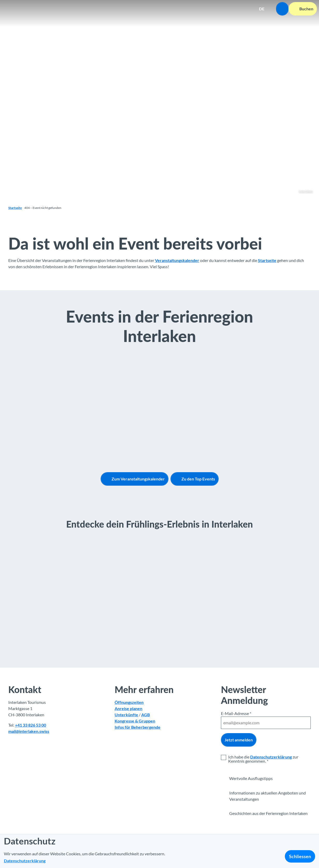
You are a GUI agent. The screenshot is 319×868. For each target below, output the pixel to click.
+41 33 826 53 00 (31, 725)
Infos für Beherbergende (138, 727)
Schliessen (300, 856)
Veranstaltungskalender (177, 260)
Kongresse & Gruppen (135, 721)
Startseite (15, 208)
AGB (146, 715)
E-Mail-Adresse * (236, 713)
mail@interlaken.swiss (29, 731)
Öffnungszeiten (129, 702)
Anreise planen (128, 708)
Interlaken (306, 191)
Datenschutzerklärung (271, 757)
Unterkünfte (126, 715)
